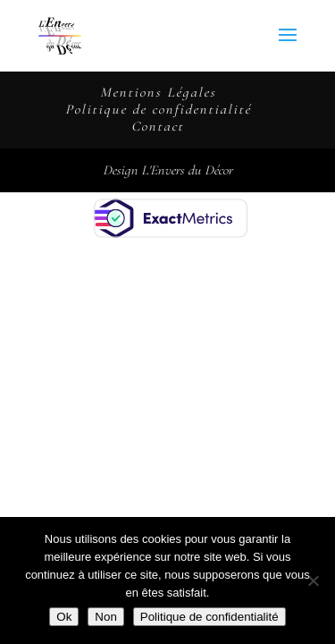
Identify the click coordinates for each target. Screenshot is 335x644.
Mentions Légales (158, 92)
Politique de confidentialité (158, 109)
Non (105, 617)
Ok (64, 617)
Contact (158, 126)
